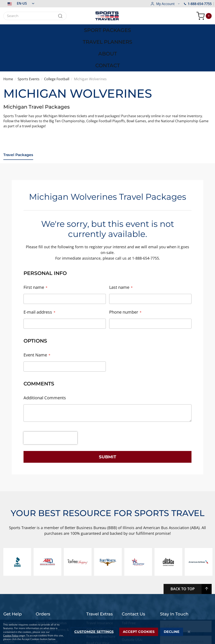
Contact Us (12, 584)
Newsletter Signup (101, 611)
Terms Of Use (47, 602)
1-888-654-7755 (164, 4)
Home (8, 40)
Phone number (124, 273)
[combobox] (35, 16)
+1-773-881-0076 (135, 609)
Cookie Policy (11, 635)
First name (34, 248)
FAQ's (9, 591)
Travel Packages (19, 116)
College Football (57, 40)
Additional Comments (45, 359)
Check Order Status (51, 584)
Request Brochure (101, 597)
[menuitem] (27, 29)
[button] (19, 3)
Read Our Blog (98, 604)
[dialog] (107, 632)
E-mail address (38, 273)
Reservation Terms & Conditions (52, 593)
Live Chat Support (11, 618)
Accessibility (13, 609)
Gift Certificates (99, 591)
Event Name (35, 316)
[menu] (107, 29)
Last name (119, 248)
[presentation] (50, 399)
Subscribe (186, 618)
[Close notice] (189, 632)
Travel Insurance (100, 584)
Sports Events (29, 40)
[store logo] (107, 16)
